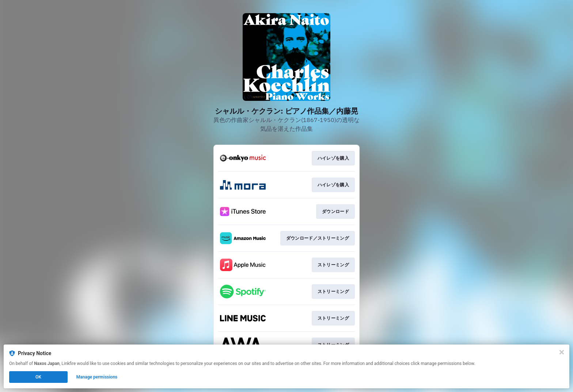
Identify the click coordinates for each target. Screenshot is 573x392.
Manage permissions (97, 377)
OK (38, 377)
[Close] (562, 352)
